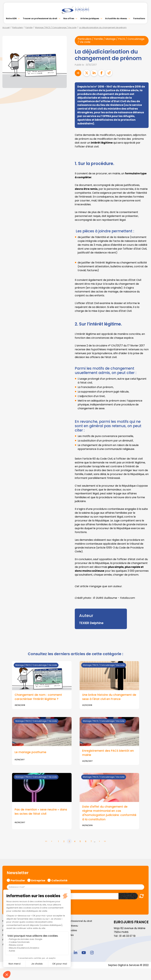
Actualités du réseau (116, 18)
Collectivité (59, 880)
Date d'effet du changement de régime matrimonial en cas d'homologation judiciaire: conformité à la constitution (105, 813)
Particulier (18, 880)
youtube (84, 953)
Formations (139, 18)
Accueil (6, 27)
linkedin (76, 953)
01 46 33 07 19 (128, 936)
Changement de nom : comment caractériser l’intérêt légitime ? (38, 697)
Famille (29, 27)
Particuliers (18, 27)
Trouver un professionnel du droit (40, 18)
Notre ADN (11, 18)
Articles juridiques (90, 18)
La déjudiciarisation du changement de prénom (103, 27)
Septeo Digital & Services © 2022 (128, 965)
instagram (92, 953)
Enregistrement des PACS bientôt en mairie (108, 753)
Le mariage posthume (31, 752)
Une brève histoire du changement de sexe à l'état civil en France (107, 697)
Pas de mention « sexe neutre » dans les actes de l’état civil (41, 812)
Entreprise (38, 880)
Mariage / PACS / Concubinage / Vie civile (56, 27)
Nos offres (69, 18)
